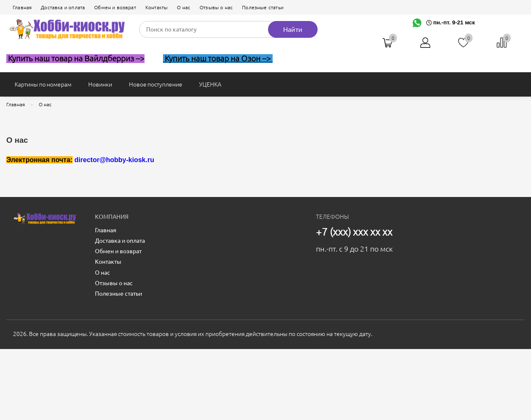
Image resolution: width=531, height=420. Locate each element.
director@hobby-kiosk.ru (114, 160)
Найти (293, 29)
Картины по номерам (43, 84)
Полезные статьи (263, 7)
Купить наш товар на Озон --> (218, 59)
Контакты (156, 7)
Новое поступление (156, 84)
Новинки (100, 84)
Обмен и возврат (115, 7)
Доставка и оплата (63, 7)
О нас (184, 7)
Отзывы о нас (216, 7)
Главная (22, 7)
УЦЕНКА (210, 84)
